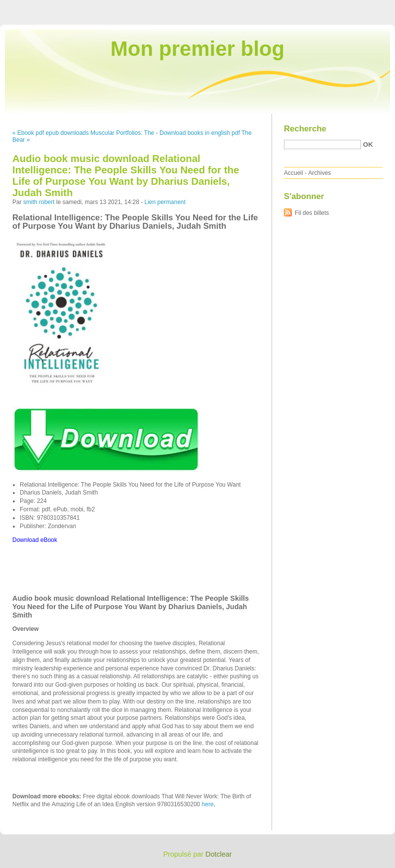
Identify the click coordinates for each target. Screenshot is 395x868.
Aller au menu (317, 7)
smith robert (39, 202)
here (208, 804)
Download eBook (35, 540)
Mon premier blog (197, 49)
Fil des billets (312, 213)
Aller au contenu (274, 7)
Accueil (294, 173)
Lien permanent (165, 202)
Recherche (305, 129)
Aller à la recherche (366, 7)
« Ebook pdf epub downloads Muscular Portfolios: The (83, 133)
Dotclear (219, 854)
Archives (319, 173)
